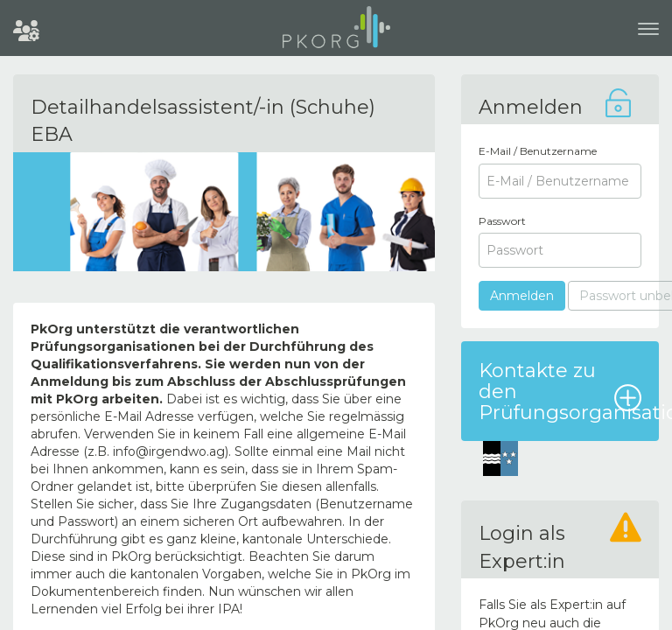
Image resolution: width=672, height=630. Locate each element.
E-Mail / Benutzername (538, 151)
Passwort (502, 221)
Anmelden (522, 296)
